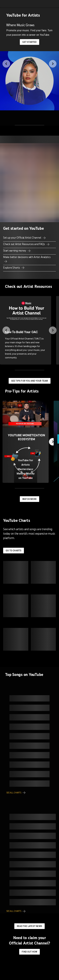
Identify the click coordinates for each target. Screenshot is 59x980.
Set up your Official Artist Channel (22, 238)
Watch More (29, 499)
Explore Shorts (12, 268)
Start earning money (15, 251)
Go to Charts (14, 551)
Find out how (29, 952)
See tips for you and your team (30, 381)
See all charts (14, 793)
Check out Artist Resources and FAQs (24, 244)
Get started (29, 42)
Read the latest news (29, 926)
